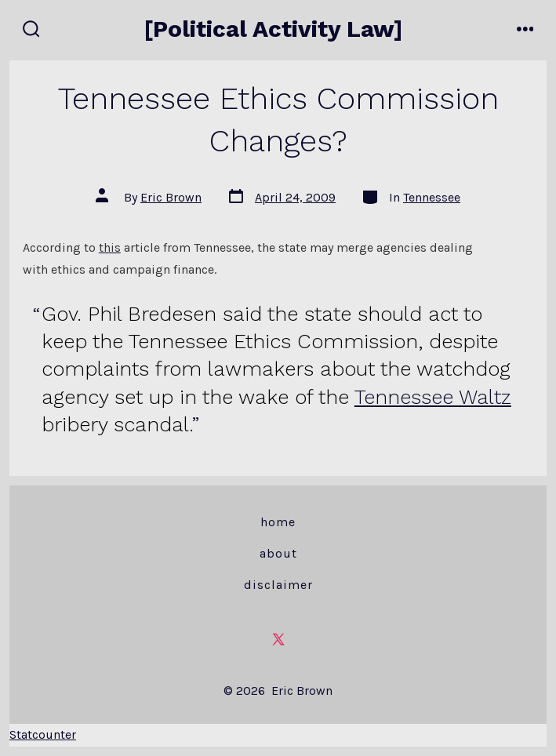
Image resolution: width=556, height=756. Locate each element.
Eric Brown (171, 197)
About (278, 553)
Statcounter (43, 734)
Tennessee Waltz (433, 397)
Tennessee (432, 197)
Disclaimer (278, 585)
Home (278, 522)
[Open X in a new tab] (278, 639)
